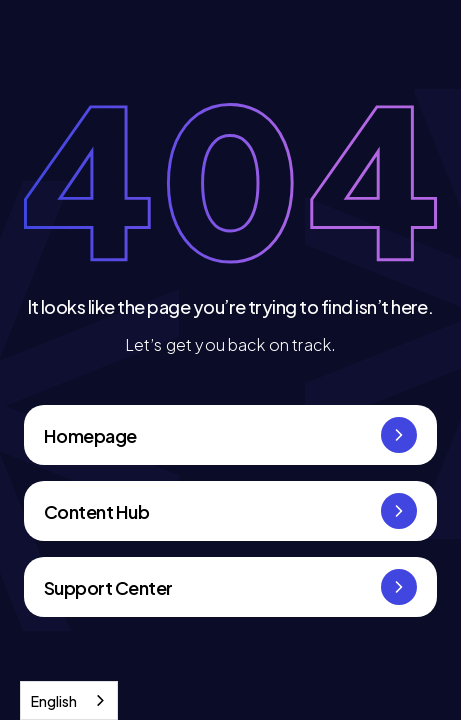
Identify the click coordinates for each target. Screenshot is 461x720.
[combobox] (69, 700)
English (54, 701)
